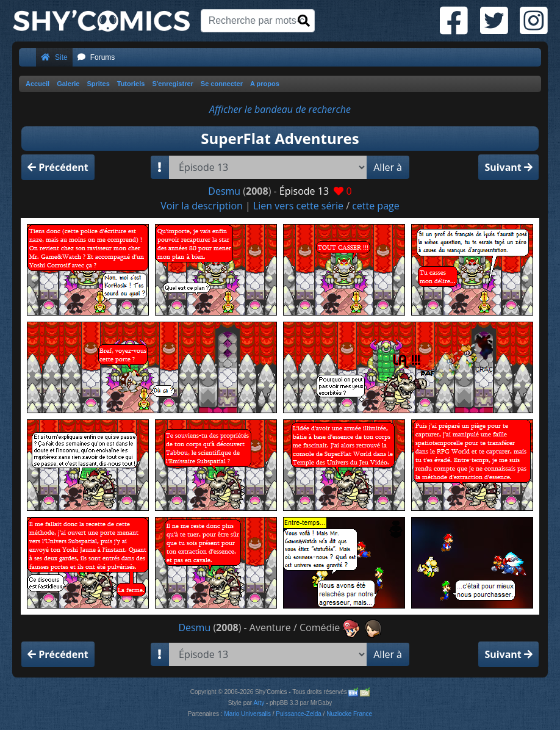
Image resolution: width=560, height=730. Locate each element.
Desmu (224, 191)
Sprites (98, 84)
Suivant (508, 167)
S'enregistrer (172, 84)
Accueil (38, 84)
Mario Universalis (247, 714)
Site (54, 57)
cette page (376, 206)
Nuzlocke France (349, 714)
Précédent (58, 167)
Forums (96, 57)
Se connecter (222, 84)
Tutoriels (131, 84)
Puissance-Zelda (298, 714)
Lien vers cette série (298, 206)
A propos (265, 84)
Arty (259, 703)
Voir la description (202, 206)
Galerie (68, 84)
